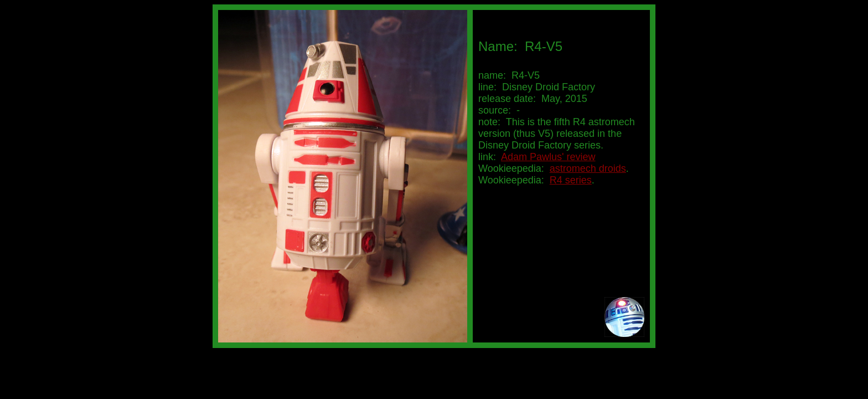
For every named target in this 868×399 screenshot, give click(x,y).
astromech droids (588, 168)
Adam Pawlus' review (548, 157)
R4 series (571, 180)
